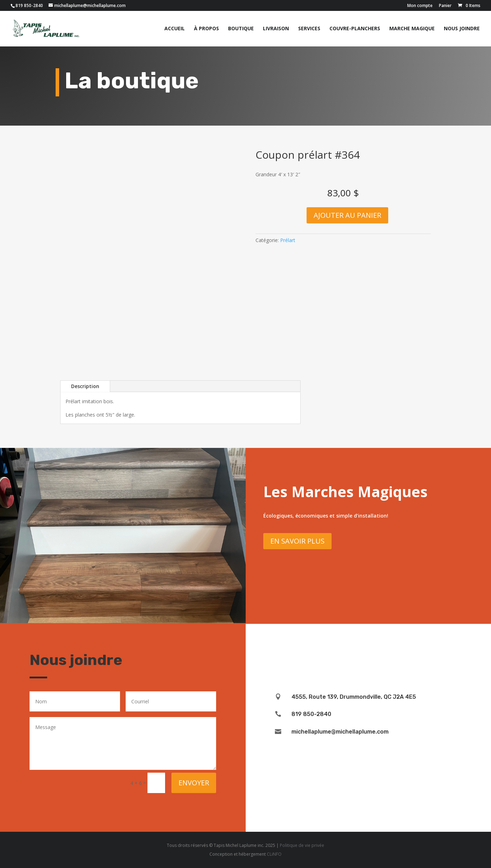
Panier (445, 6)
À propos (206, 29)
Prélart (288, 240)
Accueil (175, 29)
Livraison (276, 29)
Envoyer (194, 783)
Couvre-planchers (355, 29)
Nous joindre (462, 29)
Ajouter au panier (347, 215)
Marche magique (412, 29)
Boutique (241, 29)
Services (309, 29)
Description (85, 386)
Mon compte (420, 6)
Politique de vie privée (302, 845)
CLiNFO (274, 854)
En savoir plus (297, 541)
